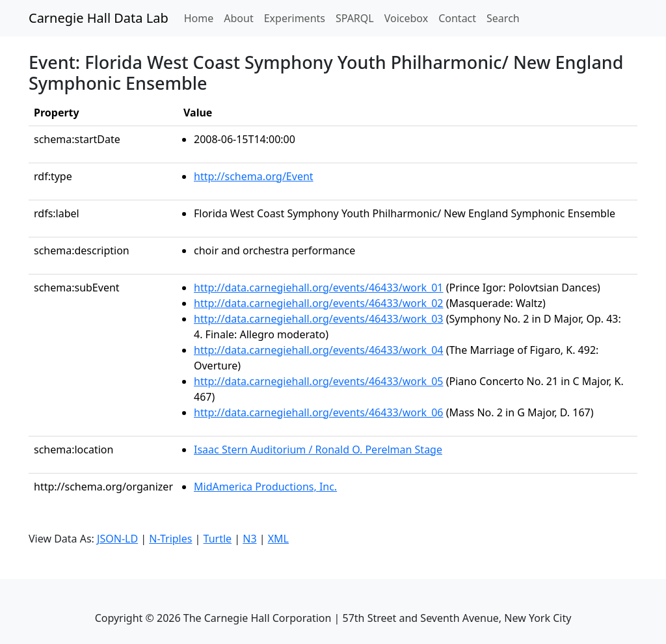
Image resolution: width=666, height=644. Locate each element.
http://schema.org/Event (254, 176)
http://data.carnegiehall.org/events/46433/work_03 (319, 319)
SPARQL (355, 18)
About (238, 18)
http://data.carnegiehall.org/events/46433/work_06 (319, 412)
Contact (457, 18)
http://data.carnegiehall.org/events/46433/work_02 (319, 303)
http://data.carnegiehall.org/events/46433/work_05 (319, 381)
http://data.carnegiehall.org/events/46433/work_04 (319, 350)
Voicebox (406, 18)
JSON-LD (117, 539)
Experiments (295, 18)
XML (278, 539)
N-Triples (170, 539)
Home (202, 18)
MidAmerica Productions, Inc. (265, 487)
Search (503, 18)
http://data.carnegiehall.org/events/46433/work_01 (319, 288)
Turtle (218, 539)
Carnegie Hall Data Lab (99, 18)
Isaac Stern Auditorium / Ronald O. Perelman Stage (318, 449)
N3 (249, 539)
